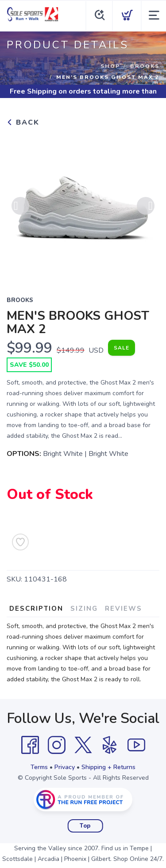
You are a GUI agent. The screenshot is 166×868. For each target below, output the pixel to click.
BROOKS (145, 66)
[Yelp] (110, 745)
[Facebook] (30, 745)
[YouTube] (136, 745)
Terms (39, 767)
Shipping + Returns (108, 767)
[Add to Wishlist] (20, 542)
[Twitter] (83, 745)
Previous (20, 206)
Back (23, 122)
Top (85, 826)
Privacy (65, 767)
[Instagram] (57, 745)
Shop (110, 66)
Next (146, 206)
